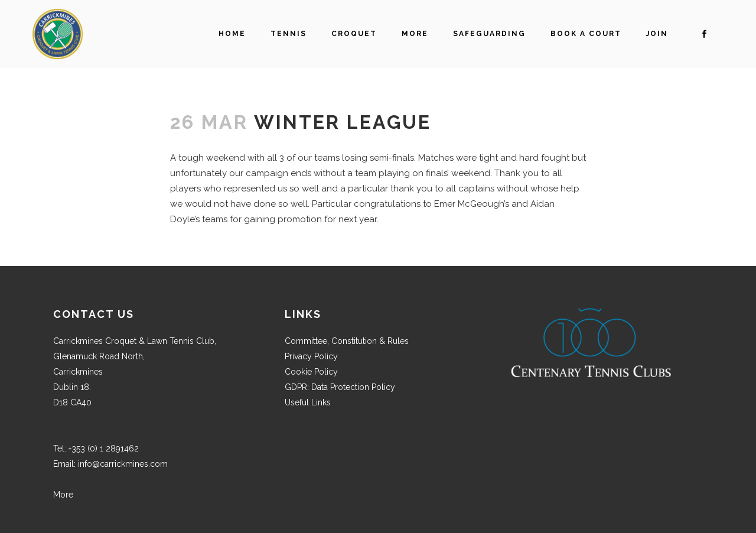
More (63, 495)
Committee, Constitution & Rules (347, 341)
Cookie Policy (311, 372)
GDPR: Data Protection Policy (340, 387)
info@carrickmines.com (123, 464)
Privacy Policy (311, 356)
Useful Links (308, 402)
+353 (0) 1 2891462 (104, 448)
